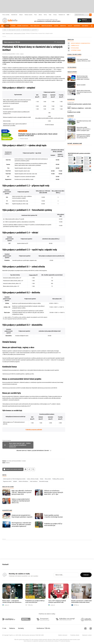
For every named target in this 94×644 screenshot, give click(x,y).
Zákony (40, 15)
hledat (33, 469)
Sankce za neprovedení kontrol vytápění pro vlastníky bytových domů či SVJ (21, 501)
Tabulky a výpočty (28, 15)
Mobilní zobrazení (63, 635)
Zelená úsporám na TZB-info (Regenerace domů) (14, 479)
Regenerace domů (9, 33)
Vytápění (15, 481)
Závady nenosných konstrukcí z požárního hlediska (80, 104)
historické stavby (26, 30)
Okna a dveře (48, 479)
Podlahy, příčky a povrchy (58, 479)
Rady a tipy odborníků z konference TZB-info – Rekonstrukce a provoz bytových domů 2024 (22, 492)
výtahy (5, 30)
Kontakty (21, 628)
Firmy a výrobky (6, 15)
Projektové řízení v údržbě (74, 112)
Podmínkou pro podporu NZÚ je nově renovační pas (53, 525)
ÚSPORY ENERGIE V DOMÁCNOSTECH (81, 43)
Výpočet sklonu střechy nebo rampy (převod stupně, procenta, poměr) (84, 92)
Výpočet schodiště (81, 85)
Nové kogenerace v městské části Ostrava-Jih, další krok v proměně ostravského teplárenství (21, 525)
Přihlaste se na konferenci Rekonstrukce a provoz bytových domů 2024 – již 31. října (54, 492)
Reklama (12, 628)
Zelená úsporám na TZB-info (19, 33)
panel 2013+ (35, 30)
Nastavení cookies (87, 635)
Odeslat (86, 575)
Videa (50, 15)
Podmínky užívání (75, 635)
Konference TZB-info (43, 628)
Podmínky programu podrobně (34, 430)
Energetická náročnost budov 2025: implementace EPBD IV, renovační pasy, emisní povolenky (83, 136)
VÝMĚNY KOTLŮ (75, 46)
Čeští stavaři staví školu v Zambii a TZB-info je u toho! (84, 60)
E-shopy (55, 15)
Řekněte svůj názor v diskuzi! (14, 469)
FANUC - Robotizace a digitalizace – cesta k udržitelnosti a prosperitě (80, 108)
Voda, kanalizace (34, 481)
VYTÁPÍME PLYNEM (76, 50)
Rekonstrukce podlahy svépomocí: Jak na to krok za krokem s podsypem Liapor (83, 129)
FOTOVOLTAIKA (75, 48)
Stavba (4, 33)
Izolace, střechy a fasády (33, 479)
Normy (45, 15)
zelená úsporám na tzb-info (14, 30)
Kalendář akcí (14, 15)
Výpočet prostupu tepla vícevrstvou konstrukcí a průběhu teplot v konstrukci (83, 78)
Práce (35, 15)
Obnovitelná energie (44, 481)
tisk (26, 469)
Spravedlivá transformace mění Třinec (84, 122)
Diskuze (21, 15)
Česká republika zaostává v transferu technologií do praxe (53, 516)
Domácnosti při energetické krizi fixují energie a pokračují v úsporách (22, 516)
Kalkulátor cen (62, 15)
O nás (4, 628)
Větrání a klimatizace (23, 481)
